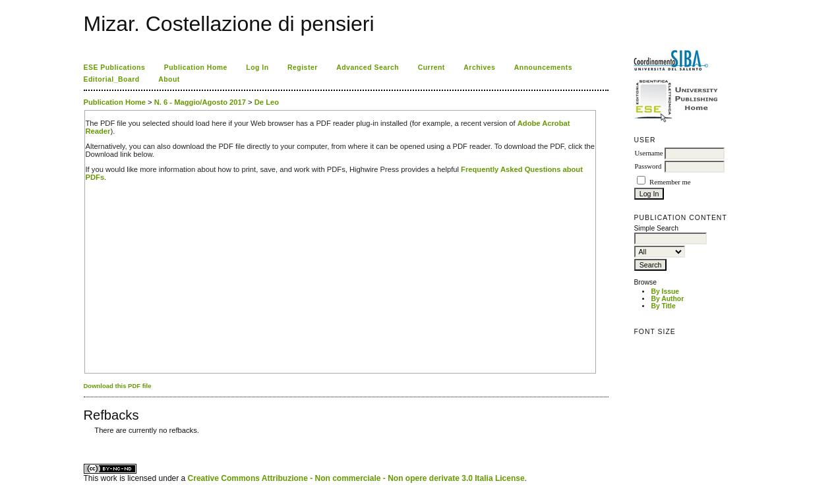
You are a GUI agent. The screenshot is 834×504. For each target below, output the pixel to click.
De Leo (267, 102)
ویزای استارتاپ (87, 440)
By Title (663, 306)
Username (648, 153)
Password (648, 166)
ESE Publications (115, 68)
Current (432, 68)
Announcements (543, 68)
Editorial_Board (112, 79)
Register (303, 68)
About (169, 79)
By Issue (665, 292)
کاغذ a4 (85, 440)
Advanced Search (368, 68)
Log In (257, 68)
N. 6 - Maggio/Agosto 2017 (200, 102)
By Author (667, 299)
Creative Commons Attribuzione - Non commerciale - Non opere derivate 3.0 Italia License (356, 478)
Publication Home (196, 68)
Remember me (670, 182)
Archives (479, 68)
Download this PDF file (118, 386)
